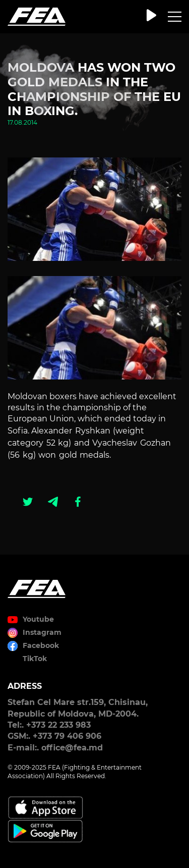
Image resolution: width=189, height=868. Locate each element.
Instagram (42, 632)
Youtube (38, 619)
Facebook (41, 645)
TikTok (35, 659)
